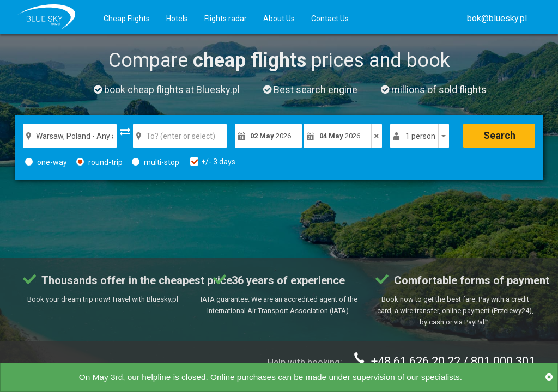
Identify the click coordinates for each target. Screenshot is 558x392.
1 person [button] (420, 136)
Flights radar (226, 19)
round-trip (99, 162)
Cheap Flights (127, 19)
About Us (279, 19)
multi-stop (156, 162)
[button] (497, 18)
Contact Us (330, 19)
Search (499, 135)
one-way (46, 162)
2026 (271, 136)
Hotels (177, 19)
